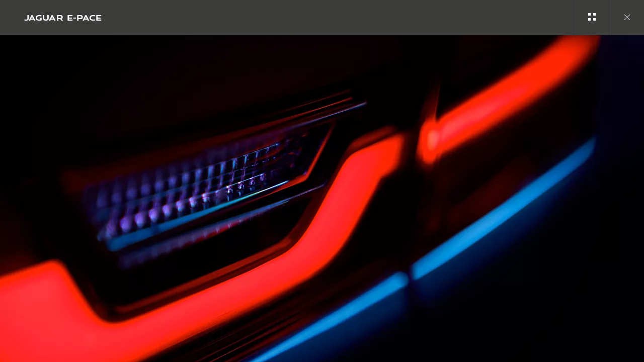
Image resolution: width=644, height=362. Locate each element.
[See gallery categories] (591, 18)
